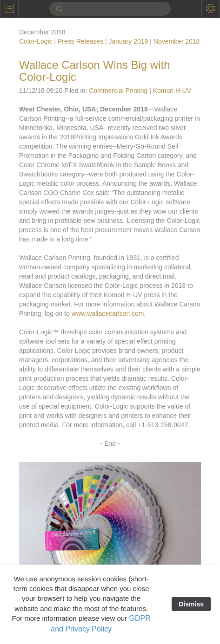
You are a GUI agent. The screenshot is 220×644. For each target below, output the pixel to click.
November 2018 (177, 41)
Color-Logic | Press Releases (61, 41)
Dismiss (191, 604)
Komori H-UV (172, 91)
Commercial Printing (118, 91)
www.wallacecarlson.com (108, 313)
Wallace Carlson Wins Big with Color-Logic (95, 71)
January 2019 (128, 41)
